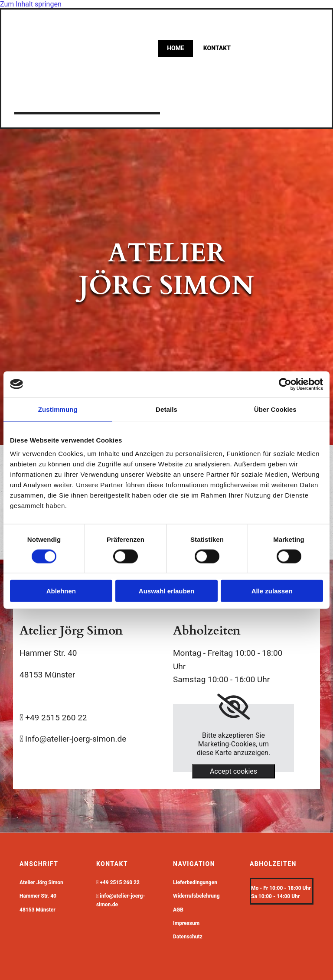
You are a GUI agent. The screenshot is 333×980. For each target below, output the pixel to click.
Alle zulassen (272, 591)
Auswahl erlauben (166, 591)
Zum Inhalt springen (31, 4)
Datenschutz (188, 937)
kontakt (217, 48)
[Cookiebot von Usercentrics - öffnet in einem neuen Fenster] (285, 384)
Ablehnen (61, 591)
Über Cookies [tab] (275, 409)
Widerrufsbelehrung (196, 896)
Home (176, 48)
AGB (178, 910)
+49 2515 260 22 (120, 882)
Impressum (186, 923)
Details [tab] (166, 409)
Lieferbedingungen (195, 882)
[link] (233, 707)
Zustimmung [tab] (58, 409)
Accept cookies (233, 771)
